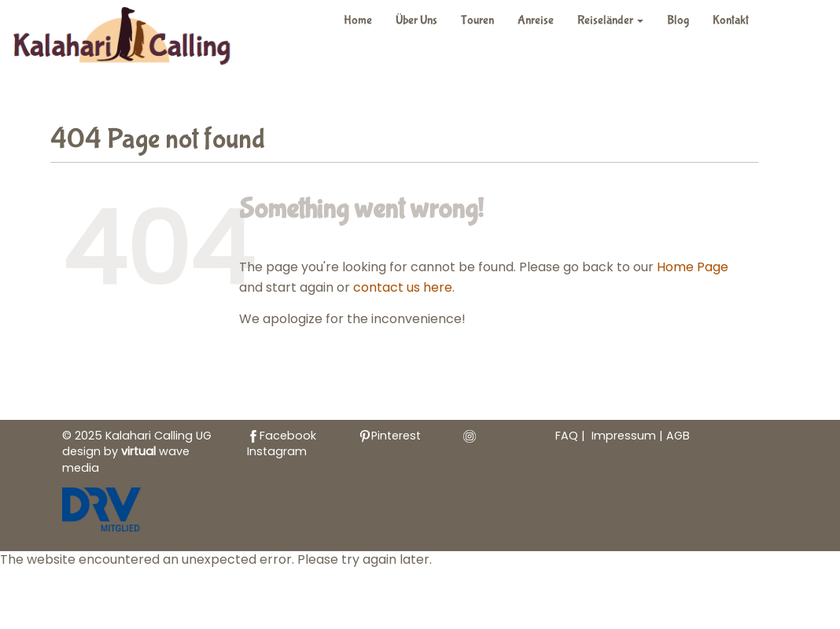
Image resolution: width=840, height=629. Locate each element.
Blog (678, 20)
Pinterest (390, 436)
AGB (678, 436)
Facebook (282, 436)
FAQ (567, 436)
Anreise (536, 20)
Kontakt (731, 20)
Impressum (625, 436)
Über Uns (416, 20)
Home (358, 20)
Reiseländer (610, 20)
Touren (477, 20)
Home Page (693, 267)
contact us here (403, 287)
